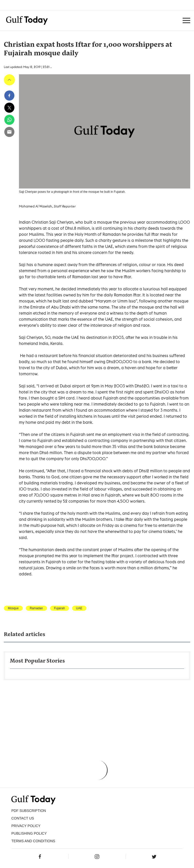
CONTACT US (23, 818)
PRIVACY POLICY (26, 826)
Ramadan (36, 608)
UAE (79, 608)
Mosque (13, 608)
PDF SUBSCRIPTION (29, 811)
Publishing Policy (29, 833)
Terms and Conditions (33, 841)
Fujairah (59, 608)
